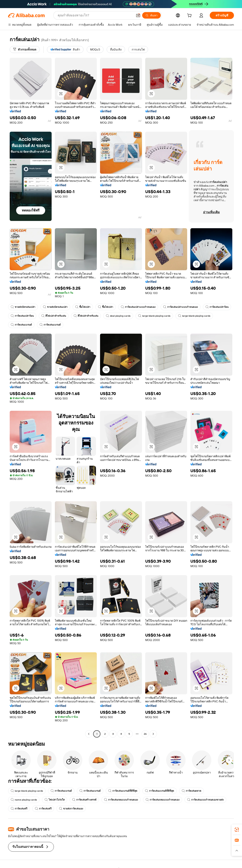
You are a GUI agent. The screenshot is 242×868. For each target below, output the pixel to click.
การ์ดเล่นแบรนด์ (21, 325)
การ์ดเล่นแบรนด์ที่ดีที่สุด (123, 791)
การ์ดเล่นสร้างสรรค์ (84, 800)
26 (145, 734)
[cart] (190, 16)
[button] (138, 15)
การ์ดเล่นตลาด (191, 791)
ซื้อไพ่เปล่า (83, 307)
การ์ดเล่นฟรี (19, 809)
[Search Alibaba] (95, 15)
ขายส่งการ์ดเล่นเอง (71, 809)
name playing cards (24, 800)
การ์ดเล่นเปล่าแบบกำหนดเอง (138, 307)
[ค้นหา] (151, 15)
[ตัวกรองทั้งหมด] (25, 49)
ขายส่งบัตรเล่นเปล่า (23, 307)
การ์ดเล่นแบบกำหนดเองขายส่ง (205, 800)
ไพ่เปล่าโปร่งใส (55, 800)
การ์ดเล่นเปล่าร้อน (217, 307)
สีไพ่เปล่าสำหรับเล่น (54, 316)
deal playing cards (118, 316)
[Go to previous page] (89, 734)
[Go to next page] (153, 734)
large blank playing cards (154, 316)
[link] (237, 830)
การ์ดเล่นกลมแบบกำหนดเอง (121, 800)
